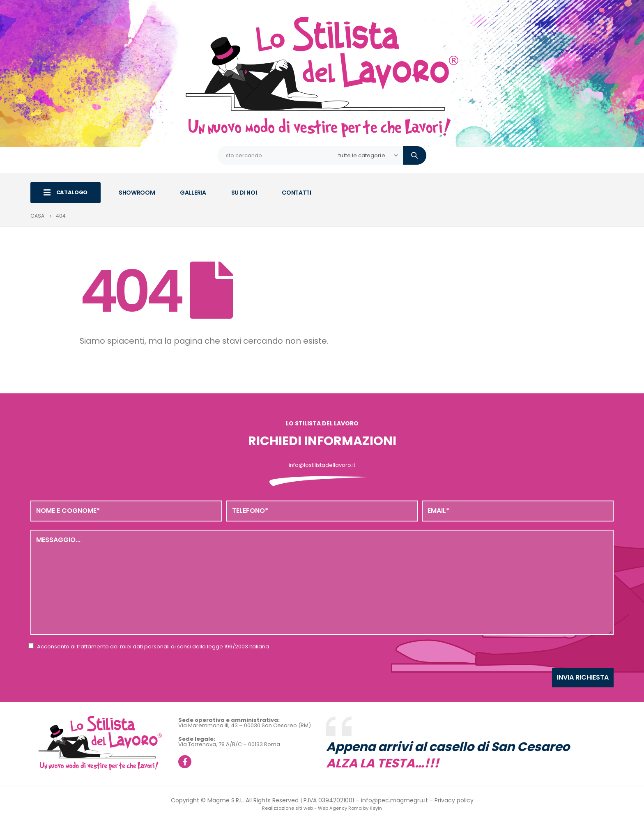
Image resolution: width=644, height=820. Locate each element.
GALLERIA (193, 193)
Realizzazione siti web (287, 808)
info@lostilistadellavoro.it (322, 465)
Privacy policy (454, 800)
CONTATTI (296, 193)
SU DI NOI (244, 193)
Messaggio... (322, 582)
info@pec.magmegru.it (394, 800)
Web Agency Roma (340, 808)
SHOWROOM (137, 193)
